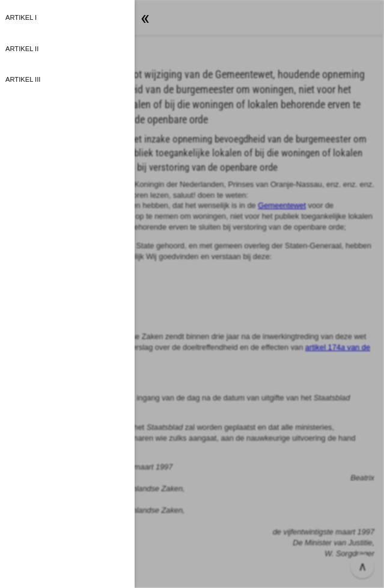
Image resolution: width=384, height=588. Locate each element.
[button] (192, 294)
